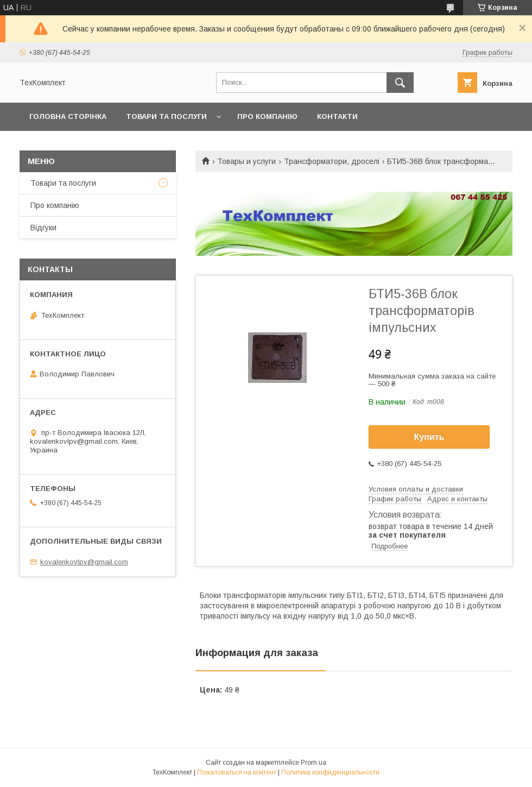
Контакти (337, 117)
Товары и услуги (246, 161)
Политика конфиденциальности (330, 772)
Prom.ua (313, 763)
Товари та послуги (166, 117)
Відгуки (43, 228)
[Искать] (400, 83)
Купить (429, 437)
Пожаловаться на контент (237, 772)
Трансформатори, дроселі (332, 161)
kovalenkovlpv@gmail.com (84, 562)
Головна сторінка (68, 117)
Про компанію (267, 117)
